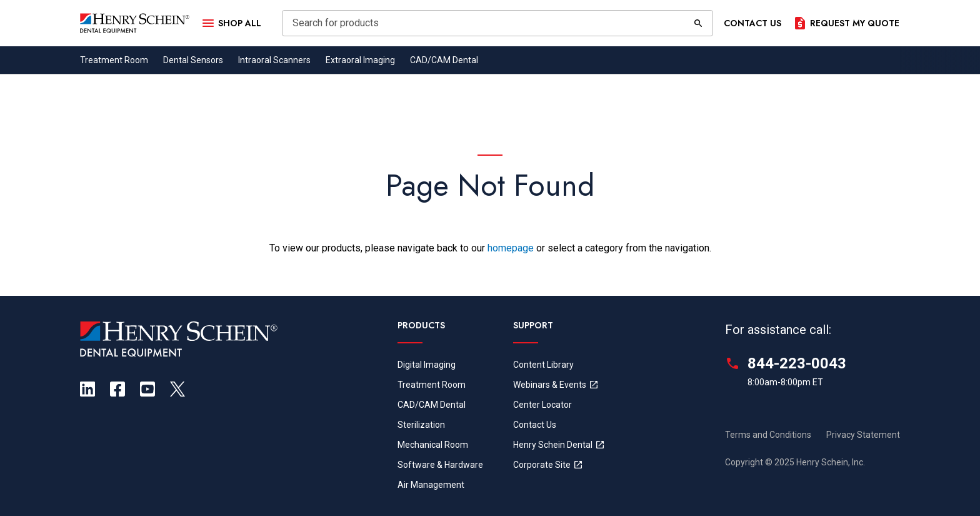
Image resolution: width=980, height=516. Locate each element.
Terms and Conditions (768, 435)
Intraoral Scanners (274, 60)
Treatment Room (114, 60)
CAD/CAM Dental (444, 60)
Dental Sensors (193, 60)
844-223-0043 (797, 363)
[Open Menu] (231, 23)
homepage (511, 248)
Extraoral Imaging (360, 60)
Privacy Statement (863, 435)
